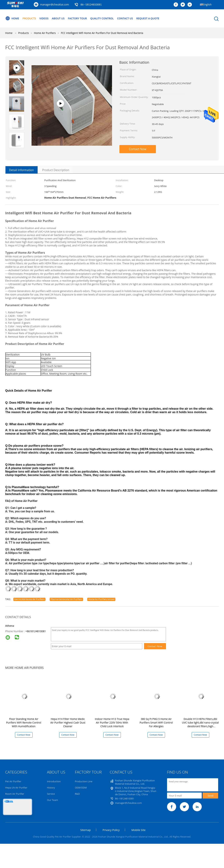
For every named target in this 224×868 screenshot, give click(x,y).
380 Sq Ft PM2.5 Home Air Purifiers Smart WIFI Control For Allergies (156, 723)
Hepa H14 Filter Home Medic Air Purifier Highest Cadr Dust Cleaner (68, 723)
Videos (44, 18)
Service (51, 794)
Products (29, 18)
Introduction (54, 781)
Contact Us (125, 18)
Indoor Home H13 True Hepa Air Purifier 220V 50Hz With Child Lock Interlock (112, 723)
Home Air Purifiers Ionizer (101, 599)
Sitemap (86, 830)
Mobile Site (138, 830)
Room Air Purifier (15, 794)
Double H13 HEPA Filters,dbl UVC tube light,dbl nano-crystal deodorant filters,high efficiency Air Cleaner (200, 724)
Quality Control (102, 18)
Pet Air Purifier (13, 781)
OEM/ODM (81, 788)
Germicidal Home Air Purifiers (29, 599)
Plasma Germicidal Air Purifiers (66, 599)
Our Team (52, 800)
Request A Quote (148, 18)
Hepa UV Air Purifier (16, 788)
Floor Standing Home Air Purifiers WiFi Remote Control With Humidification (24, 723)
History (51, 788)
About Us (58, 18)
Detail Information (22, 170)
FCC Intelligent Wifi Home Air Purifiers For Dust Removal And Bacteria (102, 33)
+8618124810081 (36, 631)
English (207, 4)
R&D (77, 794)
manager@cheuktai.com (55, 4)
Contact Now (138, 149)
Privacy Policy (111, 830)
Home (12, 18)
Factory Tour (77, 18)
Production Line (84, 781)
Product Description (56, 170)
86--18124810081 (91, 4)
